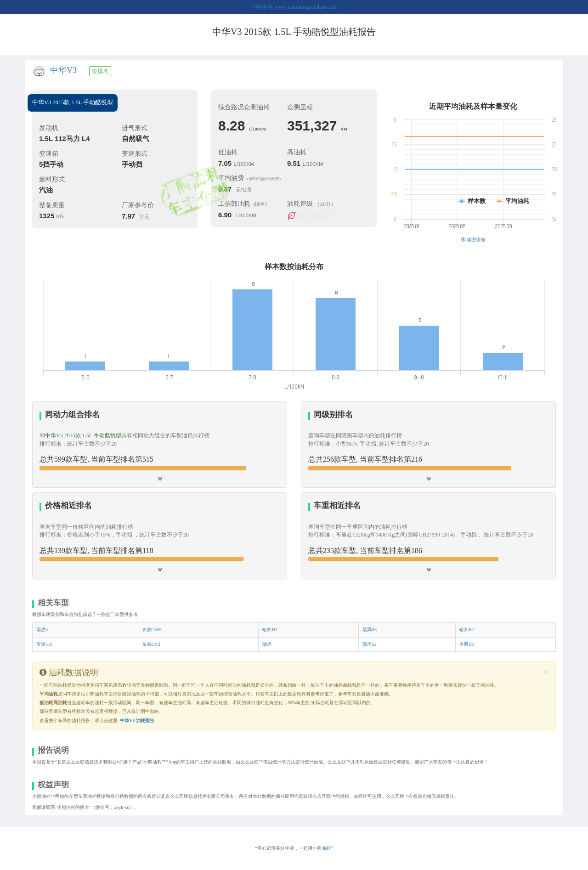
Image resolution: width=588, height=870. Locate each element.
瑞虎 (267, 644)
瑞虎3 (42, 630)
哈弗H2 (270, 630)
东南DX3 (151, 644)
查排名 (100, 71)
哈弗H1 (467, 630)
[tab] (160, 445)
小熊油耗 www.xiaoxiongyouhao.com (294, 7)
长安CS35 (152, 630)
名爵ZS (467, 644)
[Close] (546, 672)
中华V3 (63, 70)
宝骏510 (44, 644)
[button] (428, 445)
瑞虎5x (369, 644)
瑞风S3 (370, 630)
